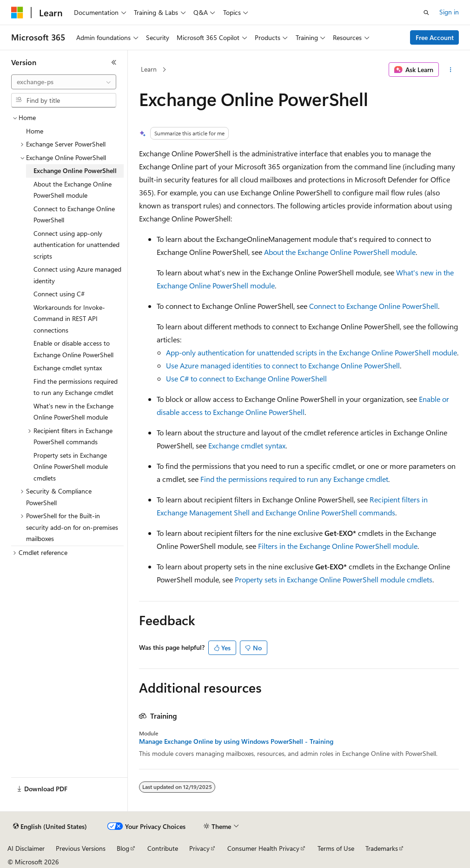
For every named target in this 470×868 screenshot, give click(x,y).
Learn (149, 69)
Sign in (449, 12)
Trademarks (382, 848)
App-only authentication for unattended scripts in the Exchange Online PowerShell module (311, 352)
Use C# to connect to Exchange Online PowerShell (246, 378)
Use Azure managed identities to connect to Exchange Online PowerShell (283, 365)
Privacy (199, 848)
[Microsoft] (17, 13)
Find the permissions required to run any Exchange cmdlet (294, 479)
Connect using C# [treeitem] (59, 294)
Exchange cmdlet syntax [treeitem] (68, 368)
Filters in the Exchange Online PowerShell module (338, 546)
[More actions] (451, 70)
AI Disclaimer (26, 848)
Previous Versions (81, 848)
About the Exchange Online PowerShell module (340, 252)
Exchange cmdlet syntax (247, 445)
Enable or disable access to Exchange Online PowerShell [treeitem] (73, 349)
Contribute (163, 848)
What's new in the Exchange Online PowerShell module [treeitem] (73, 412)
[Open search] (426, 13)
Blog (123, 848)
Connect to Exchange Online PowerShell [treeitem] (74, 214)
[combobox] (64, 82)
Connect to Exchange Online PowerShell (374, 306)
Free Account (435, 37)
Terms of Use (336, 848)
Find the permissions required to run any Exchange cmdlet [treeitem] (76, 387)
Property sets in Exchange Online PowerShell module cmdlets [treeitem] (71, 467)
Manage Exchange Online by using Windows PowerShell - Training (236, 741)
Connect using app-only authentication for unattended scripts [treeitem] (76, 245)
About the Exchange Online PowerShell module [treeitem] (73, 190)
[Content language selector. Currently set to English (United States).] (50, 827)
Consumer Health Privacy (263, 848)
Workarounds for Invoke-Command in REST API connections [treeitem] (69, 319)
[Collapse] (114, 62)
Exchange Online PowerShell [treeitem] (75, 170)
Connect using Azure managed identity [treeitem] (77, 275)
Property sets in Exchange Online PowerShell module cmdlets (334, 579)
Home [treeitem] (35, 131)
